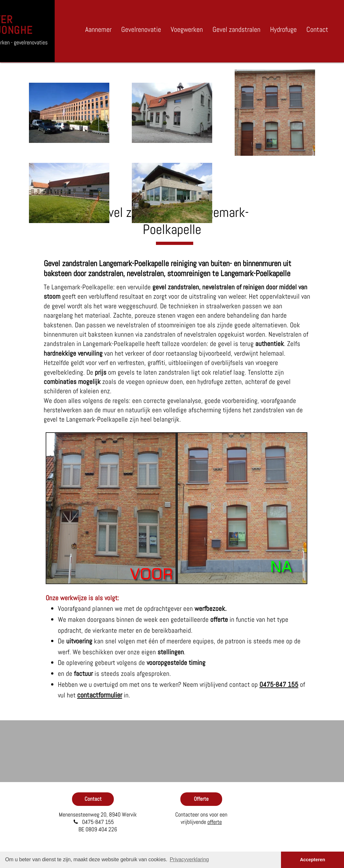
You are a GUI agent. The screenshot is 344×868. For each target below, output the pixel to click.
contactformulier (100, 695)
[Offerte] (201, 799)
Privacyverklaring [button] (189, 859)
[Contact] (93, 799)
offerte (215, 822)
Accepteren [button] (312, 860)
